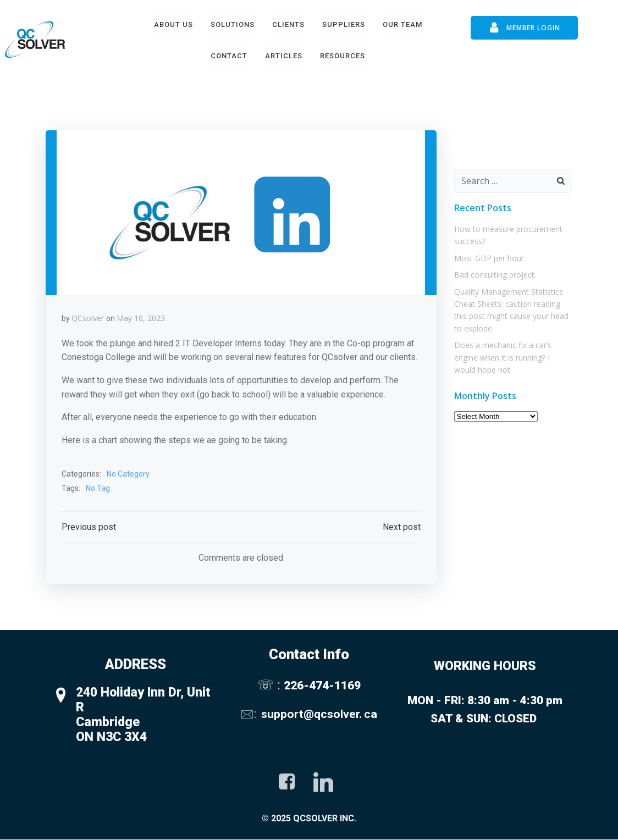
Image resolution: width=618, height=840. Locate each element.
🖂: (250, 714)
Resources (343, 56)
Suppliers (344, 24)
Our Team (402, 24)
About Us (173, 24)
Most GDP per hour (489, 256)
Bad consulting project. (495, 273)
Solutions (233, 24)
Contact (229, 56)
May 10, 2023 (141, 317)
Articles (284, 56)
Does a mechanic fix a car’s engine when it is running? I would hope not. (513, 356)
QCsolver (88, 317)
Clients (288, 24)
